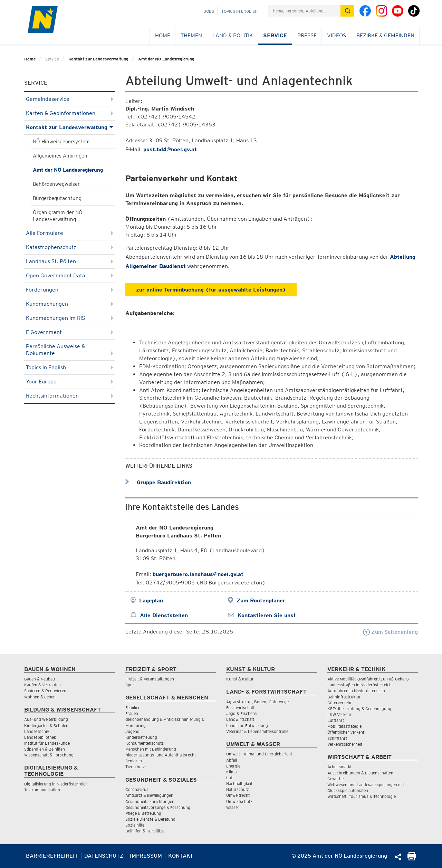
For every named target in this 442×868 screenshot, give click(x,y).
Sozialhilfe (135, 825)
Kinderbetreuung (141, 737)
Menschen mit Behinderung (151, 749)
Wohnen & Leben (40, 697)
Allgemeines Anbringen (60, 156)
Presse (307, 35)
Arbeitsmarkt (339, 767)
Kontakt (181, 856)
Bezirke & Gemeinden (385, 35)
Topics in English (239, 11)
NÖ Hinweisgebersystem (61, 142)
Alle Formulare (70, 233)
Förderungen (70, 290)
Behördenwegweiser (56, 184)
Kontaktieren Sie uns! (266, 615)
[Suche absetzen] (347, 11)
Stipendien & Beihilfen (45, 749)
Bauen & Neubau (40, 679)
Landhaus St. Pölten (70, 261)
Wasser (233, 807)
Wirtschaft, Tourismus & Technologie (362, 796)
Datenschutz (104, 856)
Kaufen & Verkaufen (42, 685)
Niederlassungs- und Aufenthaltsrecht (161, 755)
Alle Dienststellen (164, 615)
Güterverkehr (340, 703)
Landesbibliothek (40, 737)
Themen (191, 35)
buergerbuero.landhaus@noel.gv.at (198, 574)
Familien (133, 708)
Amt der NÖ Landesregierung (166, 59)
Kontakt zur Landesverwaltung (98, 59)
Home (163, 35)
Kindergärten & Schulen (46, 726)
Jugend (132, 731)
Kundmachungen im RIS (70, 318)
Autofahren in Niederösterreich (356, 691)
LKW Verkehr (339, 714)
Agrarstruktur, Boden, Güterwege (257, 702)
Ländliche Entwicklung (247, 726)
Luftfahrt (336, 720)
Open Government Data (70, 275)
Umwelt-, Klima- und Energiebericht (259, 754)
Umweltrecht (238, 795)
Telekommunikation (42, 790)
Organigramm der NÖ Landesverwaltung (58, 216)
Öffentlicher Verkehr (346, 732)
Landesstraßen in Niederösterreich (359, 685)
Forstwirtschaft (240, 708)
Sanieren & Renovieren (45, 691)
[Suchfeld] (304, 11)
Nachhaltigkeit (239, 784)
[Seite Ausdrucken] (412, 859)
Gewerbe (335, 779)
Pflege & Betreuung (143, 813)
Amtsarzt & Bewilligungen (149, 795)
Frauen (132, 713)
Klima (231, 772)
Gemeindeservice (70, 99)
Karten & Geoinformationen (70, 113)
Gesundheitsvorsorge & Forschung (158, 807)
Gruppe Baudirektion (158, 482)
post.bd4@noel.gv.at (170, 149)
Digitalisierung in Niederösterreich (56, 784)
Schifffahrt (337, 738)
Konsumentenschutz (145, 743)
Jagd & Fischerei (242, 713)
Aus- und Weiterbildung (46, 719)
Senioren (134, 761)
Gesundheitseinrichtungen (150, 802)
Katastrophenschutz (70, 247)
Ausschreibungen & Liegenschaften (360, 773)
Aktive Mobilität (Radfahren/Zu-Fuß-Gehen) (368, 679)
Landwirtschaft (240, 719)
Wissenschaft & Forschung (49, 755)
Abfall (232, 760)
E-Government (70, 332)
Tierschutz (135, 767)
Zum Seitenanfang (390, 632)
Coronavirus (137, 789)
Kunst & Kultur (240, 679)
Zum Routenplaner (261, 600)
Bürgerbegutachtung (57, 198)
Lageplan (151, 600)
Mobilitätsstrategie (344, 726)
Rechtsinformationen (70, 396)
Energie (233, 766)
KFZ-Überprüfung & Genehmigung (359, 709)
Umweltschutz (239, 802)
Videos (337, 35)
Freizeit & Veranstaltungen (150, 679)
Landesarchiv (37, 731)
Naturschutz (238, 789)
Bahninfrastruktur (344, 697)
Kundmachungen (70, 304)
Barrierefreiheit (52, 856)
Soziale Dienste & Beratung (150, 819)
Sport (131, 685)
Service (275, 35)
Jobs (209, 11)
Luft (230, 778)
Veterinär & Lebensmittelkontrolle (257, 731)
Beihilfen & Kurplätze (145, 831)
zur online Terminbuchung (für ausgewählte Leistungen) (211, 290)
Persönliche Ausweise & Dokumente (70, 350)
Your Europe (70, 381)
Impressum (146, 856)
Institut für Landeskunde (47, 743)
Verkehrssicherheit (345, 744)
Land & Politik (233, 35)
